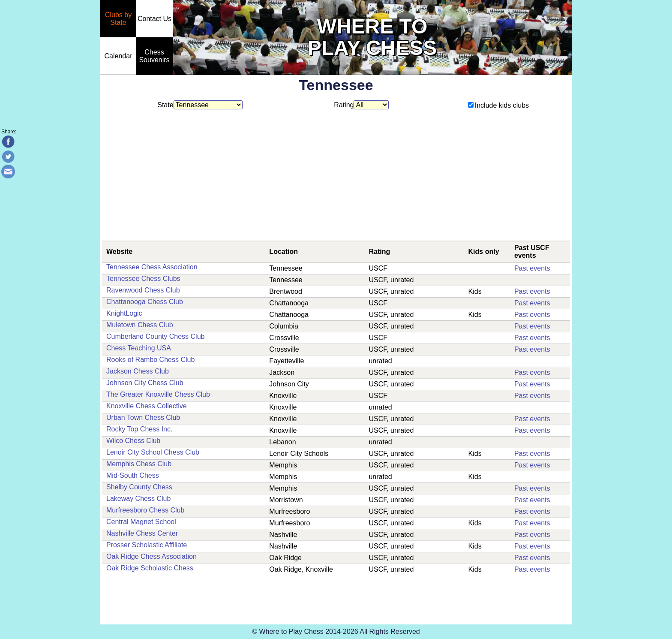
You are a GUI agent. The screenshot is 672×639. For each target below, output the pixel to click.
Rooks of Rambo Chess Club (150, 360)
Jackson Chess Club (138, 371)
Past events (532, 268)
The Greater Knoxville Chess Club (158, 394)
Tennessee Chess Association (152, 267)
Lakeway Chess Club (138, 499)
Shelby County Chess (139, 487)
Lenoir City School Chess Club (153, 452)
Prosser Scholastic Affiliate (147, 545)
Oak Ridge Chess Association (151, 556)
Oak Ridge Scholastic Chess (150, 568)
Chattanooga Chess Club (145, 302)
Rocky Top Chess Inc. (139, 429)
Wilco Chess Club (133, 441)
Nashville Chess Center (142, 533)
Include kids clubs (498, 105)
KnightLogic (124, 313)
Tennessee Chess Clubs (143, 279)
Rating (361, 105)
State (200, 105)
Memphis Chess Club (139, 464)
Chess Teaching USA (139, 348)
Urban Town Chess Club (143, 417)
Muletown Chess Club (140, 325)
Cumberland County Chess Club (155, 336)
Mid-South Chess (133, 475)
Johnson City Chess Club (145, 383)
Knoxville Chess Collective (147, 406)
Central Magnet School (141, 522)
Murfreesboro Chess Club (145, 510)
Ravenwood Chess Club (143, 290)
